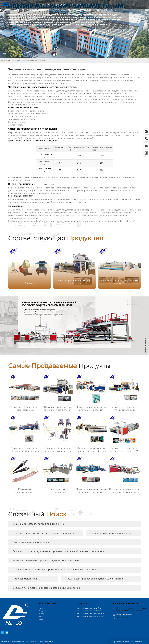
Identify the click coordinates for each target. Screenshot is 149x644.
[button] (136, 268)
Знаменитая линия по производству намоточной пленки (46, 560)
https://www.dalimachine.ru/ (121, 221)
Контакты (42, 619)
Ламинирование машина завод (31, 542)
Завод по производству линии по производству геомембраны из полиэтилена (58, 551)
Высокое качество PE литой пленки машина (38, 524)
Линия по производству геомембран (89, 608)
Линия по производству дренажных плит (90, 617)
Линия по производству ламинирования (90, 614)
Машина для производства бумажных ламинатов (94, 579)
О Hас (41, 617)
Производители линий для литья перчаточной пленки (44, 533)
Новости (42, 614)
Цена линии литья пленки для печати (112, 533)
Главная (4, 60)
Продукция (42, 611)
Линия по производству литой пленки (89, 611)
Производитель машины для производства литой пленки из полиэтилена (56, 570)
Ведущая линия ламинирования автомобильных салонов (46, 588)
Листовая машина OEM (26, 579)
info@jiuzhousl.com (124, 615)
